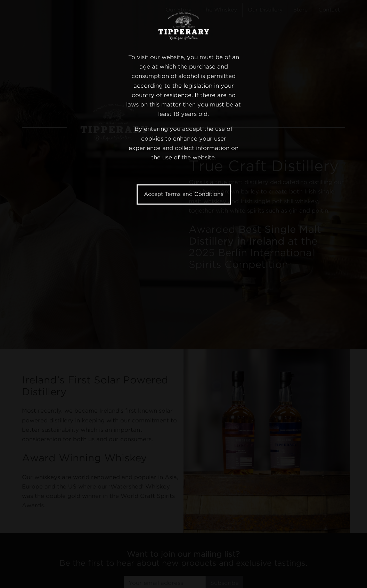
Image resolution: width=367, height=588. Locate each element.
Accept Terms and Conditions (184, 194)
